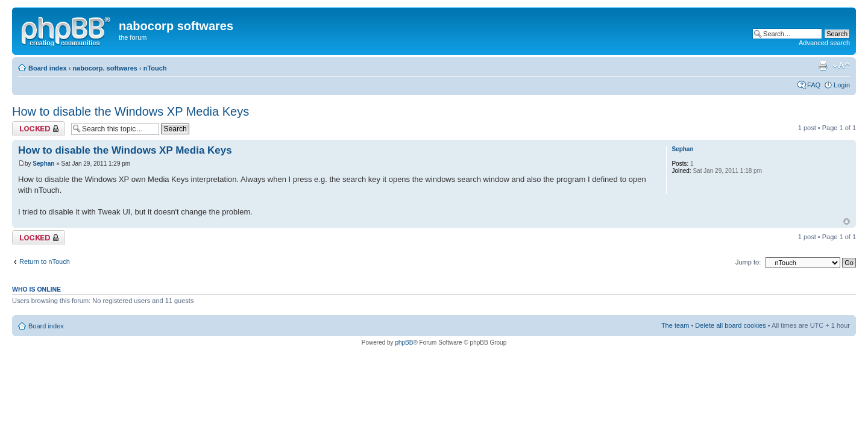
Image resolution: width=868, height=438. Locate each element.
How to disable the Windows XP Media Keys (131, 111)
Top (847, 221)
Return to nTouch (45, 261)
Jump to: (748, 262)
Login (842, 85)
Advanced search (824, 43)
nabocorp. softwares (105, 68)
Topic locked (39, 129)
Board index (48, 68)
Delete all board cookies (730, 325)
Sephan (43, 164)
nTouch (155, 68)
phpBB (404, 343)
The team (675, 325)
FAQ (814, 85)
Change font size (841, 66)
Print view (823, 66)
